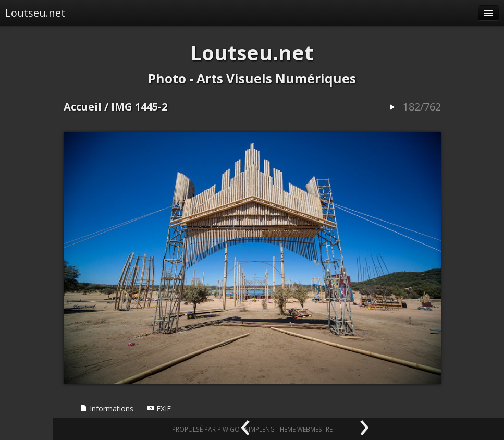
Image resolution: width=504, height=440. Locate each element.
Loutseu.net (35, 13)
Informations (107, 408)
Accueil (83, 107)
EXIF (159, 408)
